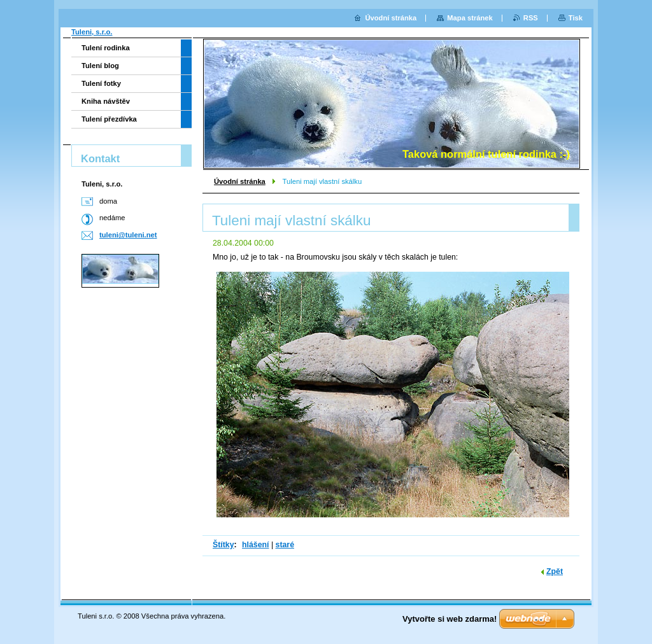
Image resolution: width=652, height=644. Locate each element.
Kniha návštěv (106, 101)
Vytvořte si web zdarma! (450, 619)
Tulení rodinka (106, 48)
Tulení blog (100, 66)
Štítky (223, 545)
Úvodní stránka (240, 181)
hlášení (255, 545)
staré (285, 545)
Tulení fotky (101, 83)
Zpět (555, 571)
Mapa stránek (470, 18)
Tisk (576, 18)
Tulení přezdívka (109, 119)
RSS (531, 18)
